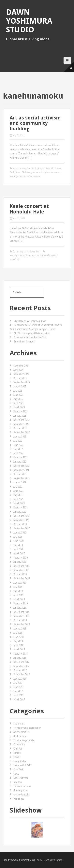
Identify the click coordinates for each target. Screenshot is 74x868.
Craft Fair (18, 749)
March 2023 (19, 407)
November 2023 (21, 374)
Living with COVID (22, 765)
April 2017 (18, 695)
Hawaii (41, 168)
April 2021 (18, 499)
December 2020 (21, 516)
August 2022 (20, 436)
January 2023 (20, 416)
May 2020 (18, 545)
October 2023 (20, 378)
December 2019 (21, 566)
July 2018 (18, 633)
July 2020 (18, 537)
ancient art (19, 723)
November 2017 (21, 666)
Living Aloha (51, 168)
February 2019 (21, 603)
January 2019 (20, 608)
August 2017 (20, 679)
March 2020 (19, 553)
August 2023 (20, 386)
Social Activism (21, 778)
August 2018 (20, 628)
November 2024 (21, 366)
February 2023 (21, 411)
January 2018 (20, 658)
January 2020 (20, 562)
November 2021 (21, 470)
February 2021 (21, 507)
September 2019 (22, 578)
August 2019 (20, 583)
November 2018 (21, 616)
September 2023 (22, 382)
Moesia (47, 860)
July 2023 (18, 391)
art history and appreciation (27, 728)
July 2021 (18, 487)
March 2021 (19, 503)
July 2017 (18, 683)
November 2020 (21, 520)
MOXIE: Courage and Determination (32, 333)
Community (32, 168)
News (17, 172)
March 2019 (19, 599)
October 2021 (20, 474)
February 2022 (21, 457)
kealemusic (15, 259)
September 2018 (22, 624)
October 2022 (20, 428)
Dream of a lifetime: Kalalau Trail (30, 337)
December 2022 (21, 420)
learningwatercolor (18, 176)
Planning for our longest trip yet (30, 321)
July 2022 (18, 441)
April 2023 (18, 403)
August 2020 (20, 532)
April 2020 (18, 549)
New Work (18, 769)
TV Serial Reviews (22, 786)
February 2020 (21, 558)
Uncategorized (21, 790)
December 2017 (21, 662)
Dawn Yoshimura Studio (29, 21)
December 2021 (21, 466)
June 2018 (18, 637)
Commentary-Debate (24, 740)
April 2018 (18, 645)
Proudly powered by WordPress (18, 860)
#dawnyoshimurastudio (35, 172)
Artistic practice (19, 168)
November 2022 (21, 424)
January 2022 (20, 462)
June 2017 (18, 687)
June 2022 (18, 445)
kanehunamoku (53, 172)
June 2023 (18, 395)
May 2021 (18, 495)
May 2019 (18, 591)
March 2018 (19, 649)
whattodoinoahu (22, 794)
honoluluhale (37, 255)
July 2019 (18, 587)
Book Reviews (20, 736)
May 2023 (18, 399)
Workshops (19, 799)
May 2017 (18, 691)
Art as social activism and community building (35, 123)
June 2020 (18, 541)
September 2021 (22, 478)
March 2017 (19, 699)
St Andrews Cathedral (25, 341)
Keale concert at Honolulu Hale (29, 209)
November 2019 (21, 570)
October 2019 (20, 574)
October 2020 (20, 524)
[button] (13, 830)
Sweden (18, 782)
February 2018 (21, 654)
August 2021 (20, 482)
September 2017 (22, 674)
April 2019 (18, 595)
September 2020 (22, 528)
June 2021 (18, 491)
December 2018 (21, 612)
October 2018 (20, 620)
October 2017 (20, 670)
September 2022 (22, 432)
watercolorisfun (34, 176)
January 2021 (20, 512)
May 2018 (18, 641)
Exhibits (17, 753)
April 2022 (18, 453)
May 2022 (18, 449)
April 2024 (18, 370)
